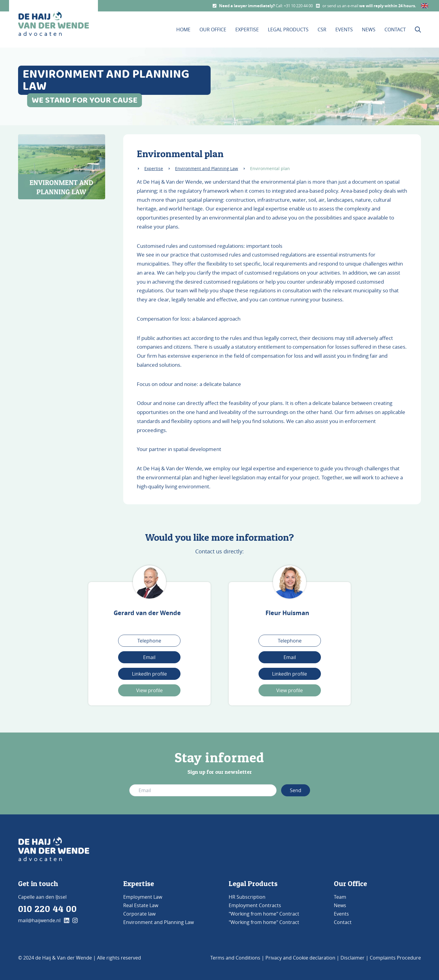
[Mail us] (318, 6)
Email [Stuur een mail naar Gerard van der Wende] (149, 657)
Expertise (154, 168)
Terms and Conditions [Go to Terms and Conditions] (235, 958)
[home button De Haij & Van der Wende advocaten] (53, 24)
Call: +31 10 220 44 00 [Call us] (294, 6)
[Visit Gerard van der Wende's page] (149, 582)
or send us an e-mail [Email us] (341, 6)
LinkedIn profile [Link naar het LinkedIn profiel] (290, 674)
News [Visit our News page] (369, 30)
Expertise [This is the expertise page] (247, 30)
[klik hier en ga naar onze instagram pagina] (75, 920)
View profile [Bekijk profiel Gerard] (149, 690)
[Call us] (215, 6)
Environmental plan (270, 168)
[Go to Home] (54, 849)
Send (296, 790)
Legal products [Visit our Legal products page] (288, 30)
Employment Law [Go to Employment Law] (143, 897)
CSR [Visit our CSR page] (322, 30)
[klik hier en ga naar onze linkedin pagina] (67, 920)
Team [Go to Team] (340, 897)
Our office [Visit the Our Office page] (213, 30)
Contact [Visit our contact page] (395, 30)
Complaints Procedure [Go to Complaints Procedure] (395, 958)
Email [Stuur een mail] (290, 657)
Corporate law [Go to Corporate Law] (139, 914)
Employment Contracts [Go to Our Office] (255, 905)
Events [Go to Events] (341, 914)
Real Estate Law (141, 905)
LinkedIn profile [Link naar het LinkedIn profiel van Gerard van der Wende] (149, 674)
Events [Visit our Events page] (344, 30)
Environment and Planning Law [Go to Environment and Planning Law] (158, 922)
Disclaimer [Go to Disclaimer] (353, 958)
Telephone (149, 641)
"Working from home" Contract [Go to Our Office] (264, 914)
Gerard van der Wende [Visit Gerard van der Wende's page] (147, 613)
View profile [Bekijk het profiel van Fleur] (290, 690)
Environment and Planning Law (207, 168)
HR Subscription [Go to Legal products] (247, 897)
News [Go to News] (340, 905)
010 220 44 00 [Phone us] (47, 909)
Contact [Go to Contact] (343, 922)
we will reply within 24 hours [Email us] (387, 6)
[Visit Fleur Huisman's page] (290, 582)
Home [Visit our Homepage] (183, 30)
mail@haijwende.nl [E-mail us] (39, 920)
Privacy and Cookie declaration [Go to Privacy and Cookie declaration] (300, 958)
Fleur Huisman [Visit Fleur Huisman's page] (287, 613)
